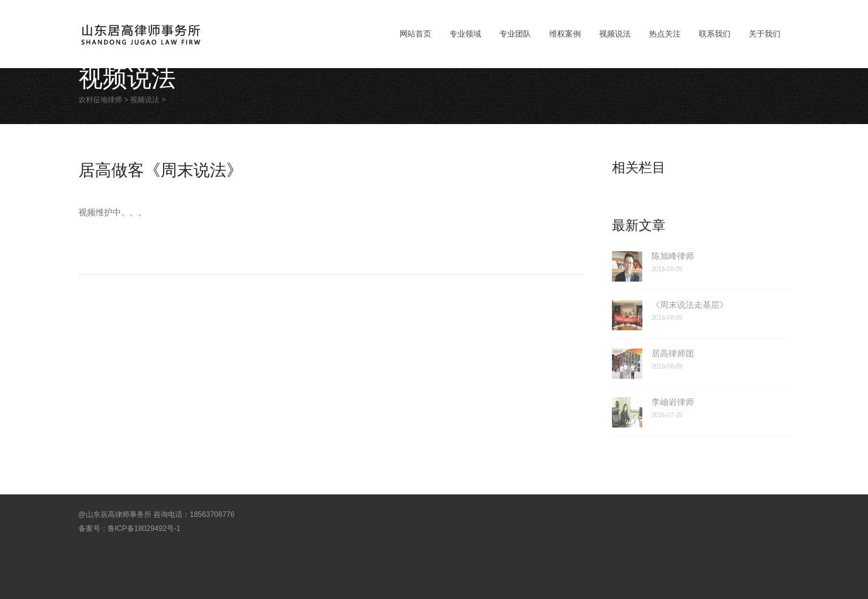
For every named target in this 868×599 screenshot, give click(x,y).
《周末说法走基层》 (690, 305)
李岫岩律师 (673, 402)
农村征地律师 (100, 100)
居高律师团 (673, 353)
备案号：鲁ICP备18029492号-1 (130, 528)
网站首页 (415, 34)
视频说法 (145, 100)
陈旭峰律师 (673, 256)
